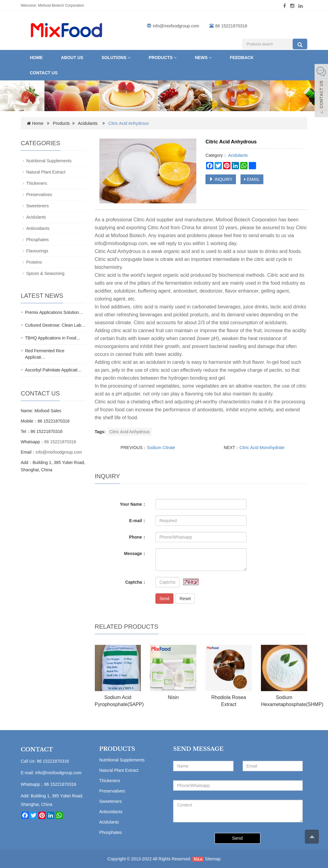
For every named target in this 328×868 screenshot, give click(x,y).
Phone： (138, 537)
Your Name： (133, 504)
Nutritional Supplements (49, 161)
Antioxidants (38, 228)
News (203, 58)
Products (163, 58)
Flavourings (37, 251)
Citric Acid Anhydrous (130, 432)
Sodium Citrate (161, 448)
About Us (72, 58)
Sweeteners (37, 206)
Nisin (173, 697)
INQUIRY (221, 179)
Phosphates (37, 240)
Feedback (242, 58)
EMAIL (252, 179)
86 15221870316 (60, 442)
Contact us (44, 73)
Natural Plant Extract (46, 172)
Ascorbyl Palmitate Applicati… (53, 370)
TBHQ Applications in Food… (53, 338)
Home (36, 58)
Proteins (34, 262)
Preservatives (39, 195)
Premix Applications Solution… (54, 312)
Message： (135, 553)
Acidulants (88, 123)
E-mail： (138, 521)
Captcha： (136, 582)
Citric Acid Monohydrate (262, 448)
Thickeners (37, 183)
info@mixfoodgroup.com (176, 26)
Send (164, 599)
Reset (185, 599)
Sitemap (213, 859)
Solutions (116, 58)
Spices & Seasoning (45, 273)
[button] (129, 58)
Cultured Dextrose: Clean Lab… (55, 325)
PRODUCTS (117, 749)
